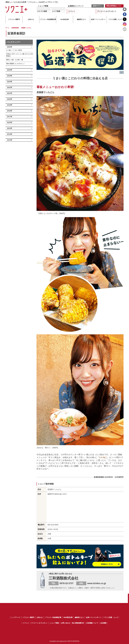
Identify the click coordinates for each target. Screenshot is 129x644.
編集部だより (79, 617)
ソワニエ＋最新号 (28, 617)
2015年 (10, 128)
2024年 (10, 76)
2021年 (10, 93)
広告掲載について (92, 623)
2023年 (10, 82)
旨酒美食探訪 (15, 28)
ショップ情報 (43, 6)
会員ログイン (97, 6)
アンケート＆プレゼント (107, 11)
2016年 (10, 122)
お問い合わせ (65, 623)
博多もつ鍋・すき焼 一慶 (14, 60)
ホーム (7, 28)
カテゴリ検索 (42, 11)
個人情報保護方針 (78, 623)
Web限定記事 (68, 617)
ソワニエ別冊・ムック (111, 617)
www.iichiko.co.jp (97, 583)
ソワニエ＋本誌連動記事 (53, 617)
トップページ (16, 617)
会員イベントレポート (93, 617)
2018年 (10, 111)
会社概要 (103, 623)
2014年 (10, 134)
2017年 (10, 117)
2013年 (10, 140)
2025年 (10, 70)
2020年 (10, 99)
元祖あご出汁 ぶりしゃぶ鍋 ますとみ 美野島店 (19, 55)
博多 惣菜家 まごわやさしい (15, 64)
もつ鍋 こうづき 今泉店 (14, 50)
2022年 (10, 87)
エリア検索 (56, 11)
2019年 (10, 105)
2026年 (10, 47)
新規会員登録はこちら (114, 6)
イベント (72, 11)
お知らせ (40, 617)
